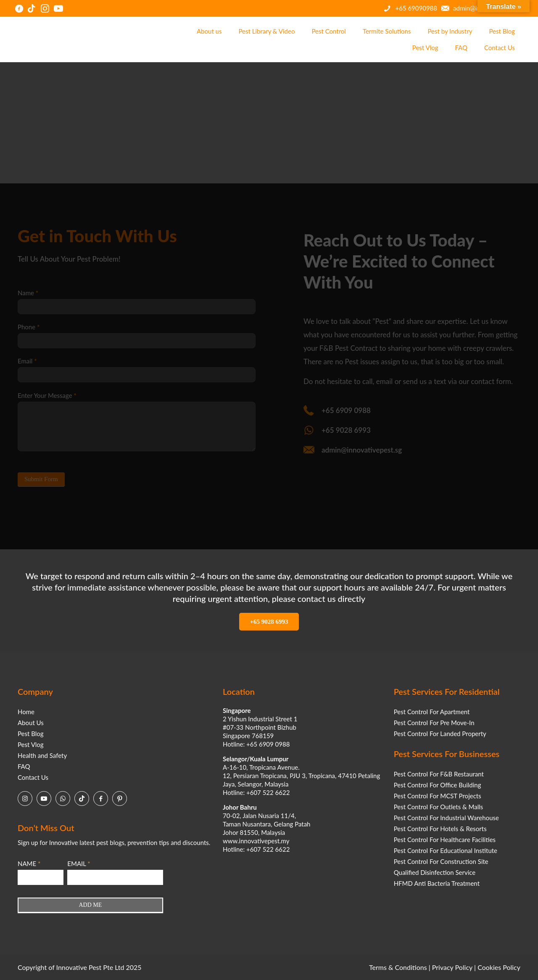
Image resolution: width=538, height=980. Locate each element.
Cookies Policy (499, 967)
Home (26, 712)
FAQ (24, 766)
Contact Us (33, 777)
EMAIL (79, 863)
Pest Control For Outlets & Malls (439, 807)
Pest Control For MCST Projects (438, 796)
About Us (31, 723)
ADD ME (90, 905)
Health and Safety (42, 755)
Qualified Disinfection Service (435, 872)
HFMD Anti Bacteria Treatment (437, 883)
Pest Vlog (31, 744)
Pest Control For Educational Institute (446, 850)
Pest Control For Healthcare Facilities (445, 840)
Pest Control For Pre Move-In (434, 723)
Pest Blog (31, 734)
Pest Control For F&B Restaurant (439, 774)
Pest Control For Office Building (438, 785)
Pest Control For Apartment (432, 712)
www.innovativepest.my (256, 841)
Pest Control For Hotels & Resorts (440, 829)
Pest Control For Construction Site (441, 861)
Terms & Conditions (398, 967)
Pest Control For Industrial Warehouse (446, 818)
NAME (29, 863)
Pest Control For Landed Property (440, 734)
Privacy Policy (452, 967)
